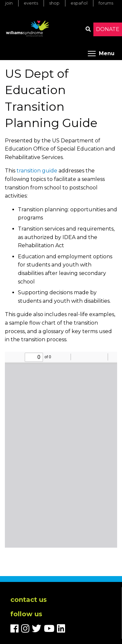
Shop (54, 3)
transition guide (37, 171)
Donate (108, 29)
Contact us (29, 600)
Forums (106, 3)
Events (31, 3)
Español (79, 3)
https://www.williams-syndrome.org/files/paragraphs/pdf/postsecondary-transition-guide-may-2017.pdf (61, 450)
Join (9, 3)
